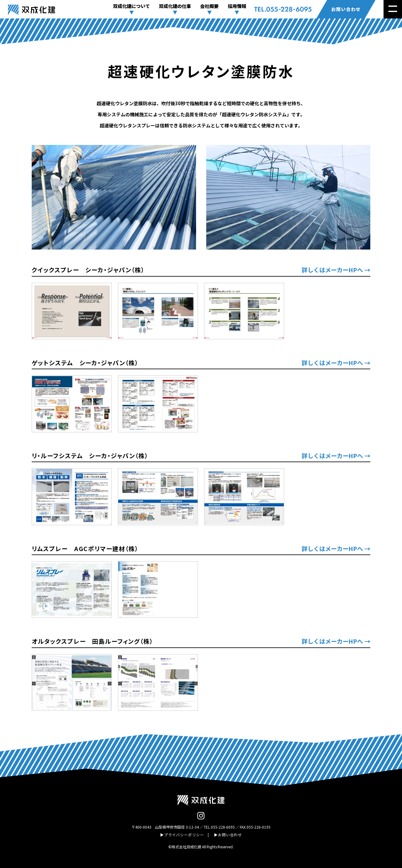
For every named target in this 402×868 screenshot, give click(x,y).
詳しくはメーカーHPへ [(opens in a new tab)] (332, 270)
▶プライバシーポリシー (182, 835)
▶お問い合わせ (228, 835)
